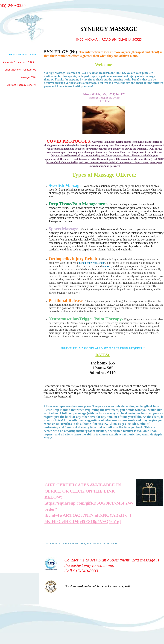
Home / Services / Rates (23, 54)
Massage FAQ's (29, 77)
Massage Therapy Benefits (22, 85)
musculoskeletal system (92, 263)
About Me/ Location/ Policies (20, 62)
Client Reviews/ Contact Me (20, 70)
